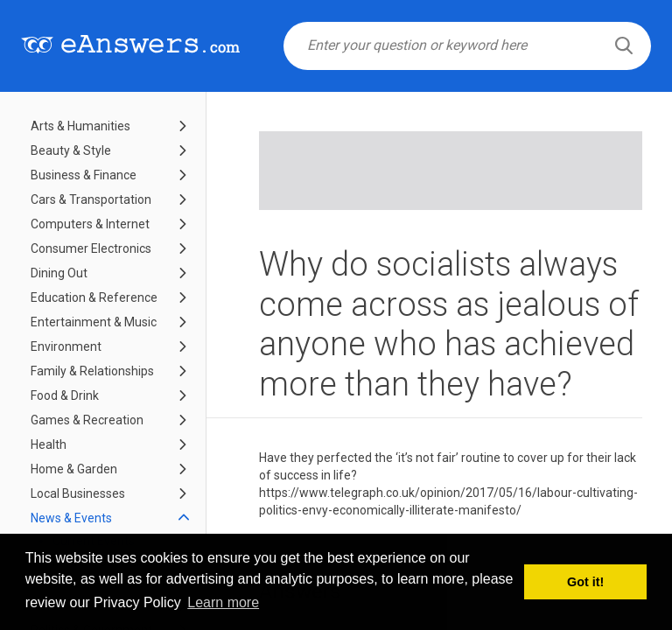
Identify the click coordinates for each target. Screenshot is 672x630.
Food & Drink (65, 395)
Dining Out (59, 273)
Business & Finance (84, 175)
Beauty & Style (71, 150)
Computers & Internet (90, 224)
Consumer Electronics (91, 248)
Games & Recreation (87, 420)
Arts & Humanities (80, 126)
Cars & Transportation (91, 199)
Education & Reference (94, 297)
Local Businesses (78, 493)
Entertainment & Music (94, 322)
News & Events (71, 518)
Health (49, 444)
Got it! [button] (585, 582)
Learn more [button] (223, 602)
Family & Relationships (92, 371)
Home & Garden (74, 469)
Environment (66, 346)
